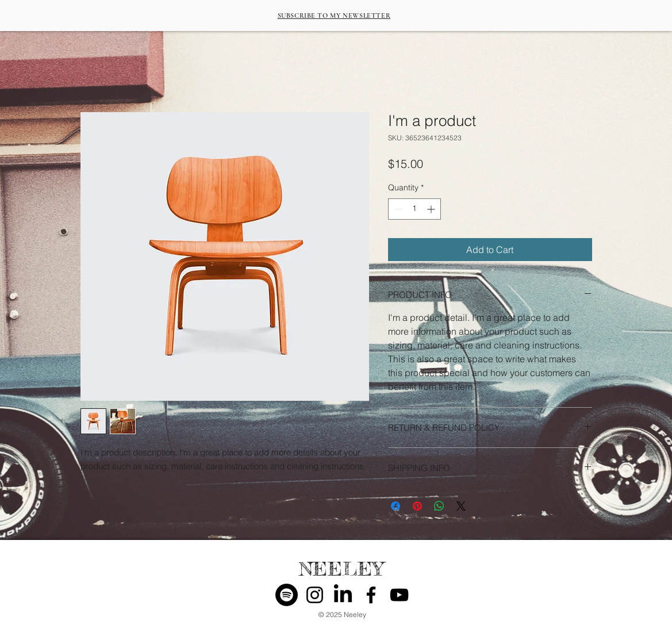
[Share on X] (461, 506)
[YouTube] (399, 595)
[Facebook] (371, 595)
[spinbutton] (414, 209)
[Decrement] (397, 209)
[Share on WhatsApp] (439, 506)
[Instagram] (315, 595)
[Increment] (432, 209)
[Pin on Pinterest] (417, 506)
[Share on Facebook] (395, 506)
